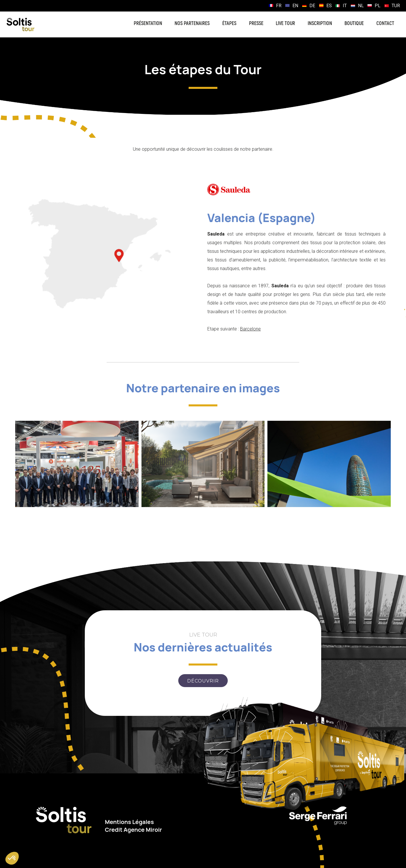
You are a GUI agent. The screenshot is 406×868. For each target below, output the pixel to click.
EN (295, 6)
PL (378, 6)
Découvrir (203, 681)
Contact (385, 23)
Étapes (229, 23)
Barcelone (250, 329)
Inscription (320, 23)
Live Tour (285, 23)
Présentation (148, 23)
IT (345, 6)
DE (312, 6)
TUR (396, 6)
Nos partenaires (192, 23)
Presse (256, 23)
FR (279, 6)
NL (361, 6)
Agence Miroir (143, 830)
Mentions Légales (129, 822)
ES (329, 6)
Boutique (354, 23)
